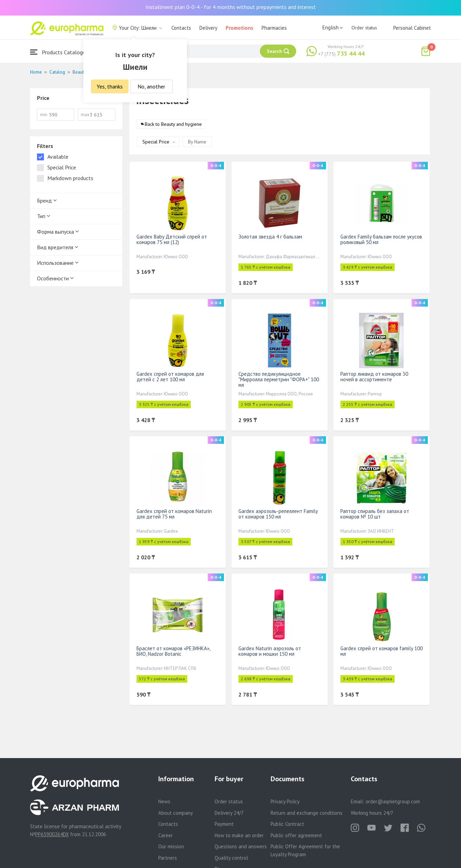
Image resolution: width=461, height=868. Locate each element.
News (164, 801)
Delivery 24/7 (229, 813)
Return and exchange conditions (307, 813)
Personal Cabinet (412, 28)
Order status (364, 28)
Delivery (208, 28)
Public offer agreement (296, 835)
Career (166, 835)
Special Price (156, 142)
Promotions (239, 28)
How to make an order (239, 835)
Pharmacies (274, 28)
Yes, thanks (110, 86)
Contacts (181, 28)
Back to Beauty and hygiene (173, 124)
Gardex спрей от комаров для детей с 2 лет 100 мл (170, 377)
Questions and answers (241, 846)
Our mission (171, 846)
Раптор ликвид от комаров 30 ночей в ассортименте (374, 377)
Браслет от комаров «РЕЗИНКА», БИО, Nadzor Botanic (173, 651)
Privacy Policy (285, 801)
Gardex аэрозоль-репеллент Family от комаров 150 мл (278, 514)
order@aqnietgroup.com (393, 801)
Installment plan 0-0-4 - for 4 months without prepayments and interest (231, 7)
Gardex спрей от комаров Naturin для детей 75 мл (174, 514)
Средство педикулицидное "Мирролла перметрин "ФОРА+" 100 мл (279, 379)
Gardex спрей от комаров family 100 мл (382, 651)
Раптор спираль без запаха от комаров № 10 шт (375, 514)
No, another (151, 86)
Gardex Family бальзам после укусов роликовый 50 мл (381, 239)
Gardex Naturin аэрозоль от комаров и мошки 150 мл (270, 651)
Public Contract (287, 824)
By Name (197, 142)
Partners (168, 858)
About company (176, 813)
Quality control (231, 858)
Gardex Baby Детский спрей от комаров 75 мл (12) (172, 239)
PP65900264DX (52, 834)
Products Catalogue (59, 52)
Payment (224, 824)
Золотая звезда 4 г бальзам (270, 237)
